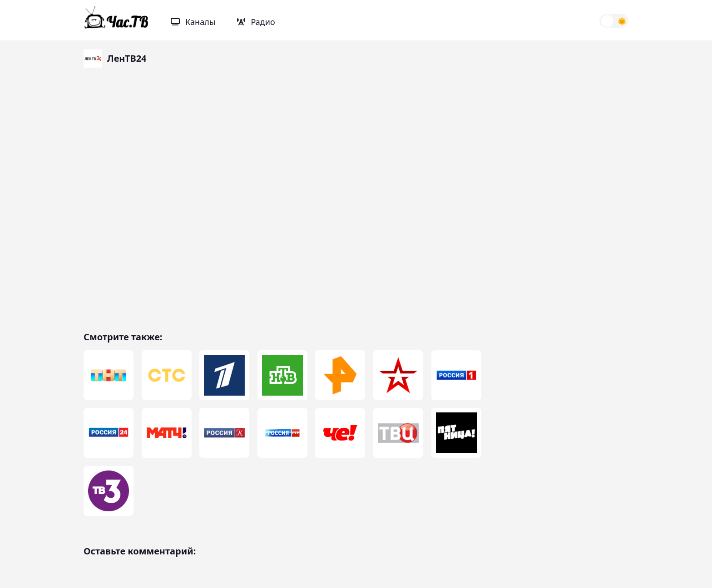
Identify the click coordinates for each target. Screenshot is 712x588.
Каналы (193, 22)
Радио (256, 22)
